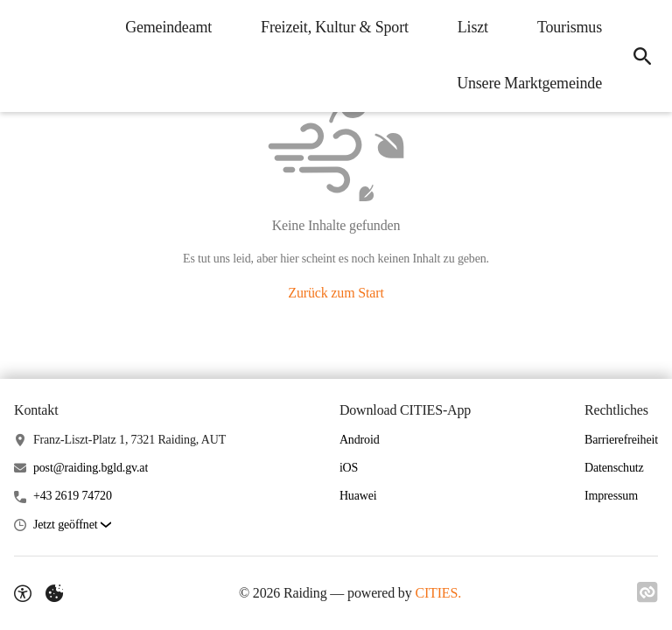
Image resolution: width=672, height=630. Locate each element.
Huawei (358, 496)
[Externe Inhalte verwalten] (54, 593)
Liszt (473, 27)
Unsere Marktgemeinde (529, 83)
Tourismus (570, 27)
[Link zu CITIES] (647, 592)
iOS (349, 468)
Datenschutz (614, 468)
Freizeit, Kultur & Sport (335, 27)
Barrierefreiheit (621, 440)
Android (360, 440)
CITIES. (438, 593)
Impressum (611, 496)
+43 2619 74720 (73, 496)
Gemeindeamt (168, 27)
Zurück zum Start (336, 293)
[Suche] (642, 56)
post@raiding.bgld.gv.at (91, 468)
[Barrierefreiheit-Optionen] (23, 593)
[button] (72, 525)
